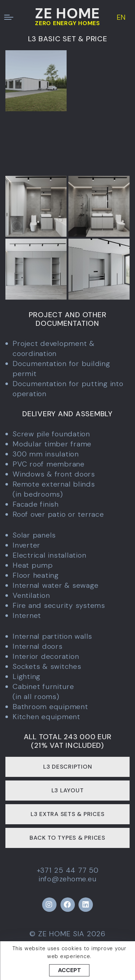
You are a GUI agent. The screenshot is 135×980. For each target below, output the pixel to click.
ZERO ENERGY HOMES (67, 23)
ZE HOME (67, 13)
